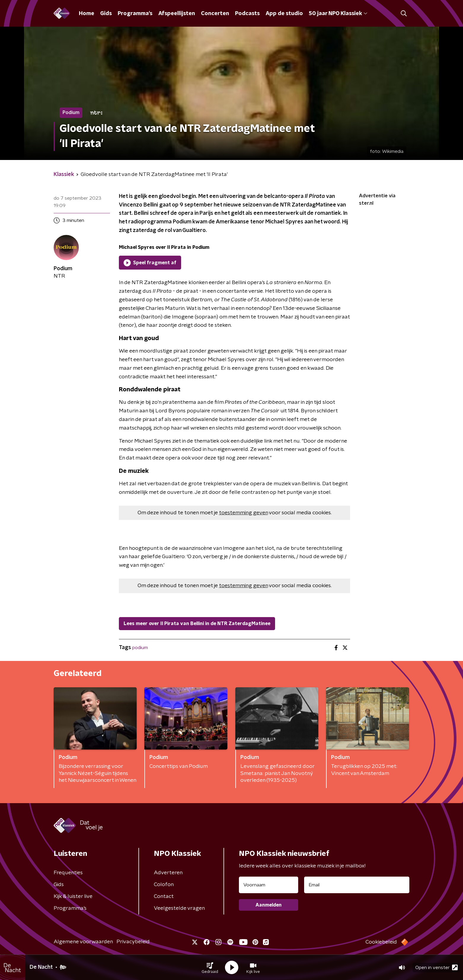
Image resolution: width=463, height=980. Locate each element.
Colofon (164, 885)
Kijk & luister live (73, 896)
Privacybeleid (133, 942)
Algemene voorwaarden (83, 942)
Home (87, 14)
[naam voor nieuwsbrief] (269, 885)
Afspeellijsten (177, 14)
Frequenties (68, 873)
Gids (106, 14)
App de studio (284, 14)
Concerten (215, 14)
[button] (210, 968)
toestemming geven (244, 513)
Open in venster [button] (436, 967)
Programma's (135, 14)
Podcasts (247, 14)
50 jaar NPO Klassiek (338, 14)
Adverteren (168, 873)
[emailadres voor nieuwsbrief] (357, 885)
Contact (164, 896)
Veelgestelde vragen (179, 908)
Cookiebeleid (381, 942)
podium (140, 648)
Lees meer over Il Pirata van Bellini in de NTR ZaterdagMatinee (197, 624)
